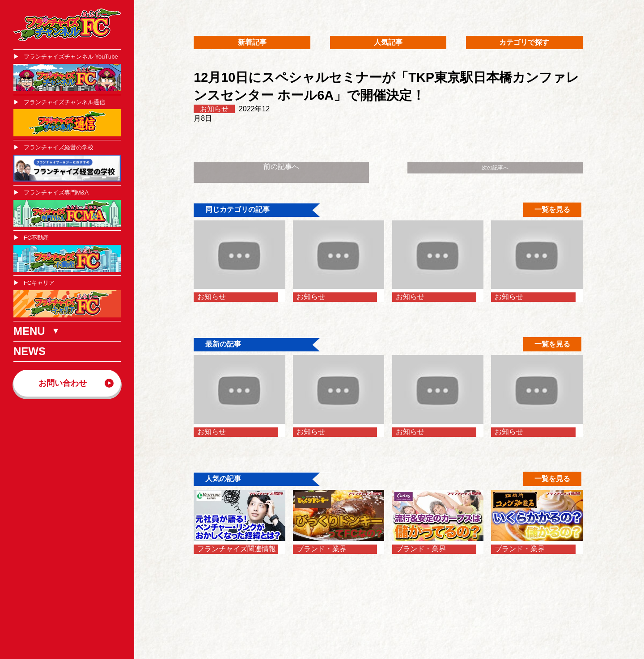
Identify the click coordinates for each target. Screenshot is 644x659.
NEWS (30, 351)
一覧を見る (552, 209)
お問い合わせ (63, 383)
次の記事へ (495, 168)
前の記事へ (281, 167)
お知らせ (214, 109)
